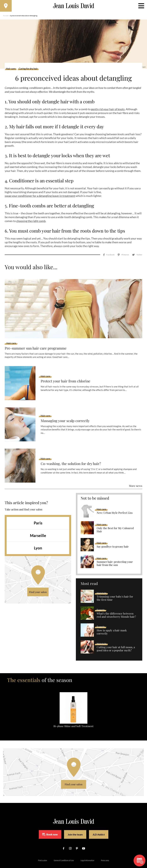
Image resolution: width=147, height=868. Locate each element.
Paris (38, 514)
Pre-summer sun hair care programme (38, 339)
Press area (105, 851)
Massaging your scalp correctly (67, 412)
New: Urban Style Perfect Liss (115, 504)
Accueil (6, 17)
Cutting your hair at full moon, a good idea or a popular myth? (116, 640)
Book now (50, 825)
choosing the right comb (31, 222)
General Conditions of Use (64, 851)
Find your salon (38, 583)
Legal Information (87, 851)
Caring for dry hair (28, 70)
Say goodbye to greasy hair (113, 538)
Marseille (38, 526)
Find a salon (43, 851)
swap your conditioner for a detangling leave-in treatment (40, 197)
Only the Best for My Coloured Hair (115, 521)
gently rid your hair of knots (108, 110)
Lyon (38, 539)
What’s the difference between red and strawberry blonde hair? (116, 606)
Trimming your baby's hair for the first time (115, 589)
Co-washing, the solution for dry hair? (73, 455)
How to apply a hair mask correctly (112, 623)
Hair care (11, 70)
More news (136, 477)
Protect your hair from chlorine (67, 372)
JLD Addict (99, 825)
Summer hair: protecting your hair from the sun (115, 554)
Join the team (75, 825)
